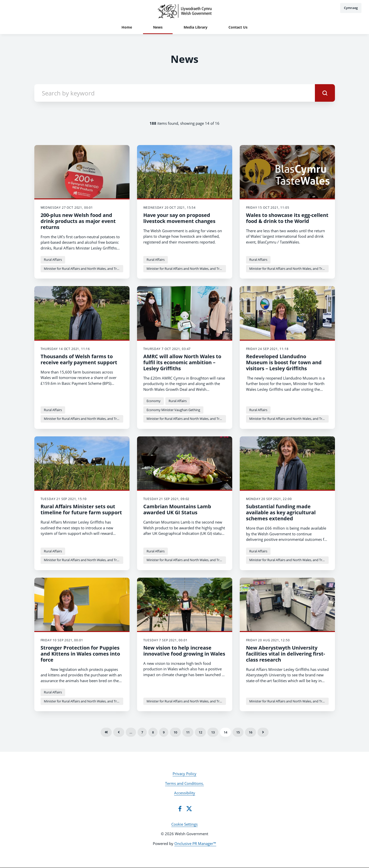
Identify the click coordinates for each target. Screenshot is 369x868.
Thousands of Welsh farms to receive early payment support (79, 359)
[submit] (325, 93)
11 (188, 732)
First (106, 732)
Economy (154, 401)
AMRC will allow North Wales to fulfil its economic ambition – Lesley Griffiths (182, 362)
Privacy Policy (184, 774)
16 (251, 732)
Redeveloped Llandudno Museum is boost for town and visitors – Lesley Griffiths (284, 362)
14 (225, 732)
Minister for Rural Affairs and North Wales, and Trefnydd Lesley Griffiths (84, 269)
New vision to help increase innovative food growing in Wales (184, 651)
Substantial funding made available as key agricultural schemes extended (281, 512)
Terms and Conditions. (184, 783)
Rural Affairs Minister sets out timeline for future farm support (81, 509)
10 (175, 732)
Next (263, 732)
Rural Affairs (53, 260)
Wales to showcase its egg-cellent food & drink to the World (287, 218)
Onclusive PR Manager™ (195, 843)
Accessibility (185, 793)
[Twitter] (189, 809)
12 (200, 732)
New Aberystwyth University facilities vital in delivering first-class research (285, 654)
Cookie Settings (184, 824)
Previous (119, 732)
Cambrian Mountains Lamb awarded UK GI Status (177, 509)
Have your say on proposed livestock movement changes (179, 218)
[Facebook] (180, 809)
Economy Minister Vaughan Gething (173, 410)
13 (213, 732)
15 (238, 732)
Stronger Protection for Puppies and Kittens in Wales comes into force (80, 654)
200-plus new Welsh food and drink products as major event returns (78, 221)
